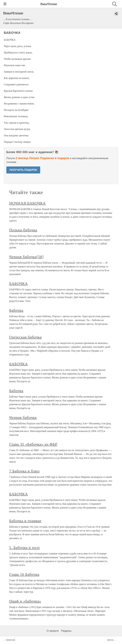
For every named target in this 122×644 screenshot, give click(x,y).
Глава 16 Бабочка (24, 574)
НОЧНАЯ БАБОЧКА (27, 203)
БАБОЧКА (19, 283)
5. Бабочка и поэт (25, 548)
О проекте (53, 631)
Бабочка (16, 310)
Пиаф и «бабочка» (25, 601)
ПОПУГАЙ (10, 640)
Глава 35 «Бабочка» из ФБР (33, 444)
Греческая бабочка (25, 337)
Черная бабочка (23, 417)
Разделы (66, 631)
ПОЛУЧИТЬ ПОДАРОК (23, 170)
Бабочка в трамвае (25, 521)
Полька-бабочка (23, 230)
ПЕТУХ (110, 640)
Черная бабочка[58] (26, 257)
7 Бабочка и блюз (24, 471)
